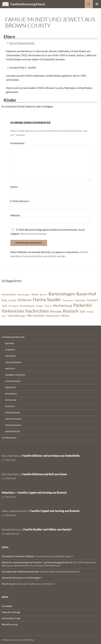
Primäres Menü (97, 4)
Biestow (10, 343)
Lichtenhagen (13, 381)
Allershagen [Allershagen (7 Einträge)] (24, 294)
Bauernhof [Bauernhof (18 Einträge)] (86, 294)
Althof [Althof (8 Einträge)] (35, 294)
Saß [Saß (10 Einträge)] (82, 311)
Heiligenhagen (13, 362)
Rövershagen (13, 413)
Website (15, 215)
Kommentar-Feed (11, 618)
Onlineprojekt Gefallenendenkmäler (21, 572)
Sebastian (8, 492)
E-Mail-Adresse (20, 201)
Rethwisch (11, 394)
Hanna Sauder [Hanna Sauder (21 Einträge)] (47, 299)
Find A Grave (9, 584)
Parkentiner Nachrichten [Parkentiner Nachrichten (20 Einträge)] (25, 311)
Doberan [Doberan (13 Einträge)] (25, 300)
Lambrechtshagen (15, 375)
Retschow (11, 400)
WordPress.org (10, 624)
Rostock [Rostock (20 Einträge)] (71, 311)
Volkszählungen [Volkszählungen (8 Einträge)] (17, 316)
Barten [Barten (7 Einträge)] (44, 294)
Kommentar (18, 143)
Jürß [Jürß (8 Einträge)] (4, 306)
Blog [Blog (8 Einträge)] (4, 300)
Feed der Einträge (11, 612)
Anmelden (7, 606)
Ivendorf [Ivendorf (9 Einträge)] (92, 300)
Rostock (10, 406)
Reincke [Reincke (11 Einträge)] (56, 311)
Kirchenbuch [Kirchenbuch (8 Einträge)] (27, 306)
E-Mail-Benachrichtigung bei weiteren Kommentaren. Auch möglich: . (48, 232)
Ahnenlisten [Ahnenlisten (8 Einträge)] (9, 294)
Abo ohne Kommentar (34, 234)
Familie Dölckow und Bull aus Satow (45, 474)
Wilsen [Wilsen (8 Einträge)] (65, 316)
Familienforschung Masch (28, 4)
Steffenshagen (13, 419)
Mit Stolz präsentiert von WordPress (18, 640)
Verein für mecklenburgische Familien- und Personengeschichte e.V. (37, 562)
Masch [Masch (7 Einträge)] (48, 306)
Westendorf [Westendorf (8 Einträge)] (53, 316)
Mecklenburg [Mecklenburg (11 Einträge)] (62, 306)
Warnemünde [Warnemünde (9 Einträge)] (36, 316)
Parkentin (11, 387)
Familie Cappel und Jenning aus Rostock (42, 492)
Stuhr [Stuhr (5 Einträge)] (4, 316)
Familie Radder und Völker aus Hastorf (47, 529)
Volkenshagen (13, 425)
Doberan (10, 350)
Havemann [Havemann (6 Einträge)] (68, 300)
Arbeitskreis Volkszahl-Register (18, 556)
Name (15, 187)
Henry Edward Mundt (22, 43)
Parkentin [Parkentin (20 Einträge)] (83, 305)
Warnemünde (13, 431)
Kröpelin (10, 369)
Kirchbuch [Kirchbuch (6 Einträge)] (13, 306)
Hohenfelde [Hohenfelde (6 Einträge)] (80, 300)
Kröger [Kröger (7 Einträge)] (39, 306)
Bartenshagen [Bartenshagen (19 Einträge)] (62, 294)
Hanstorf (10, 356)
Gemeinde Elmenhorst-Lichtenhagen (21, 578)
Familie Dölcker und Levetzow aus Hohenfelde (51, 456)
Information (9, 438)
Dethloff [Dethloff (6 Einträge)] (12, 300)
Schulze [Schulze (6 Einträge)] (90, 312)
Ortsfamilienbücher (13, 337)
